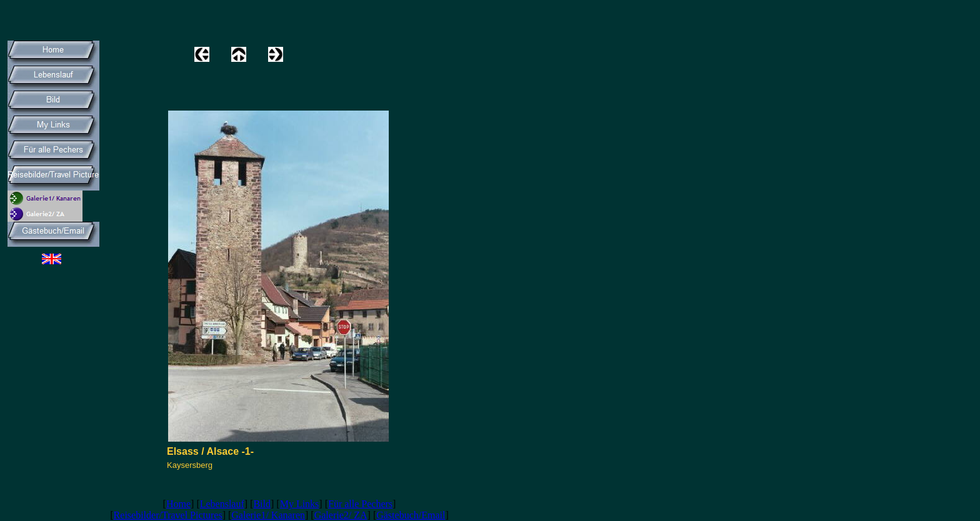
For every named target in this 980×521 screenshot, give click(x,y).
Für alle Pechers (360, 504)
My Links (300, 504)
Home (178, 504)
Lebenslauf (222, 504)
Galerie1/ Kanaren (268, 515)
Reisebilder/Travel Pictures (168, 515)
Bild (262, 504)
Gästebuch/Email (411, 515)
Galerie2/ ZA (341, 515)
